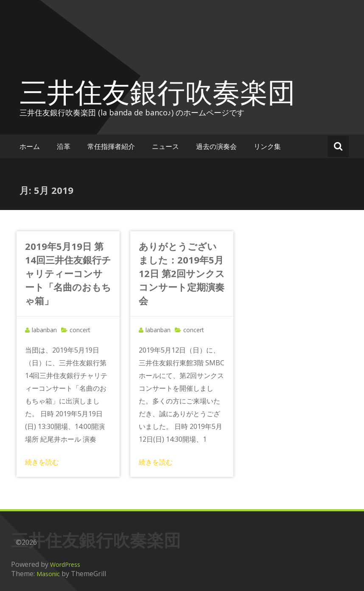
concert (80, 330)
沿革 (64, 146)
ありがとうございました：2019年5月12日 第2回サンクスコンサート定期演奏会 (182, 273)
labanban (44, 330)
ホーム (30, 146)
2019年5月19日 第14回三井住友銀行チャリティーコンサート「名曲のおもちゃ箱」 (68, 273)
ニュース (165, 146)
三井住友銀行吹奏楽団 (157, 92)
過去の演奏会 (216, 146)
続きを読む (42, 462)
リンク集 (267, 146)
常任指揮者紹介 (111, 146)
